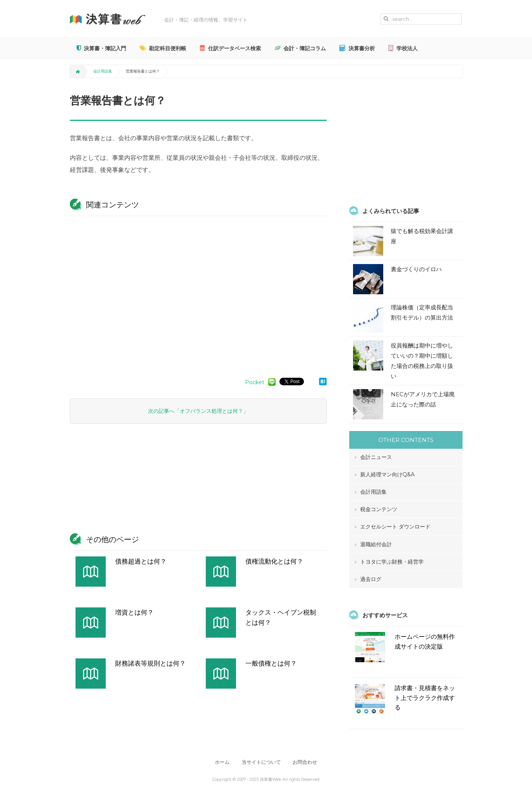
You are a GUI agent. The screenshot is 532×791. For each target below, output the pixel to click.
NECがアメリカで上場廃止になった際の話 (423, 399)
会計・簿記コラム (300, 48)
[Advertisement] (198, 293)
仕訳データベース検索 (230, 48)
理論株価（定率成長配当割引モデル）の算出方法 (422, 312)
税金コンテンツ (379, 509)
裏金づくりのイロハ (416, 269)
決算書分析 (357, 48)
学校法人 (403, 48)
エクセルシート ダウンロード (395, 527)
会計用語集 (103, 71)
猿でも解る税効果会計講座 (422, 236)
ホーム (221, 762)
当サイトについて (261, 762)
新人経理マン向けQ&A (387, 474)
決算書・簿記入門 (101, 48)
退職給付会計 (376, 544)
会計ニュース (376, 457)
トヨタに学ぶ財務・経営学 (392, 562)
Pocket (255, 382)
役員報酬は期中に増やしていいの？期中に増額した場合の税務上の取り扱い (422, 361)
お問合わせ (306, 762)
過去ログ (371, 579)
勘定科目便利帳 (163, 48)
